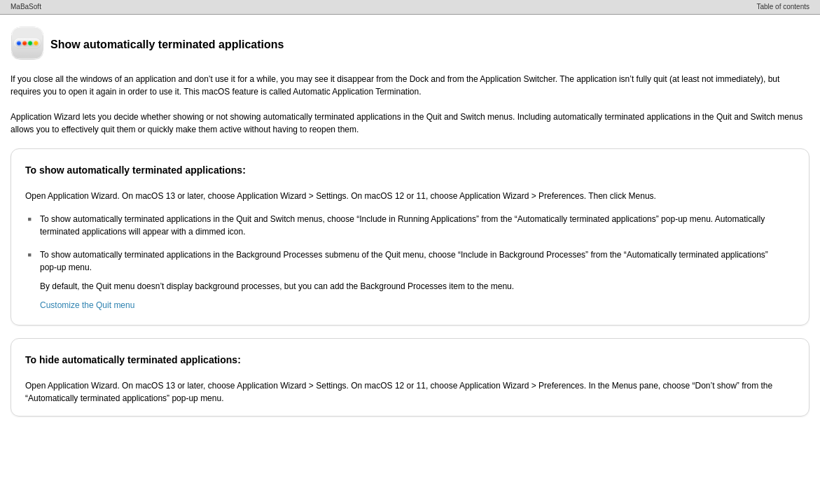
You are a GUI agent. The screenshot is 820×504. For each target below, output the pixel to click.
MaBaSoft (26, 7)
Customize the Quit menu (87, 305)
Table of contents (783, 7)
